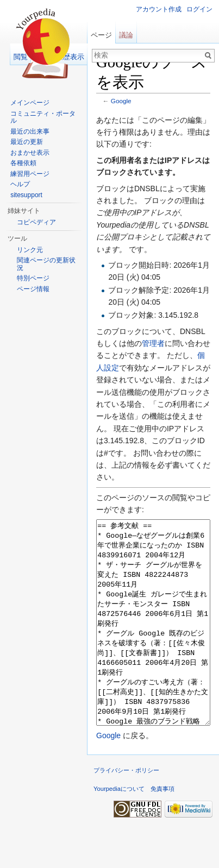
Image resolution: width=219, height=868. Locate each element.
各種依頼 (23, 163)
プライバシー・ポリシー (126, 811)
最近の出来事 (30, 131)
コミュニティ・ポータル (43, 117)
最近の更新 (27, 142)
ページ (101, 35)
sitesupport (26, 195)
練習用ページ (30, 174)
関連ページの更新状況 (46, 264)
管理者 (153, 343)
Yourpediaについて (119, 829)
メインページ (30, 103)
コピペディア (36, 222)
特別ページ (33, 278)
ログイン (199, 9)
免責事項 (162, 829)
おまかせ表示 (30, 153)
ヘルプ (20, 184)
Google (121, 101)
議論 (126, 35)
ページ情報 (33, 289)
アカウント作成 (159, 9)
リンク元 (30, 250)
